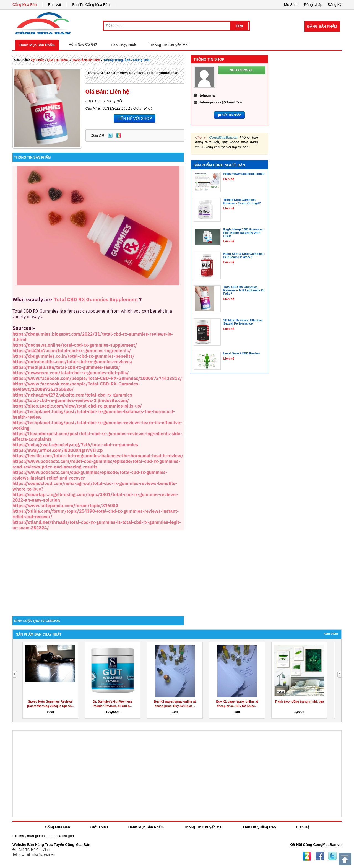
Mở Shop (291, 5)
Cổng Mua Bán (25, 5)
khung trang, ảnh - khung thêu (127, 60)
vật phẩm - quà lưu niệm (49, 60)
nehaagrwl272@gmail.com (221, 102)
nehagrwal (207, 95)
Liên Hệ (303, 827)
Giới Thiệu (99, 827)
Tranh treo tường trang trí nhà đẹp (299, 701)
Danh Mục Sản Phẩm (37, 45)
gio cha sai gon (62, 836)
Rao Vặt (55, 5)
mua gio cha (37, 836)
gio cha (18, 836)
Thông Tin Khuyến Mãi (169, 45)
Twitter (110, 135)
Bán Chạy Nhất (124, 45)
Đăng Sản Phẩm (322, 26)
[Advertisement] (98, 569)
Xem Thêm (331, 634)
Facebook (320, 856)
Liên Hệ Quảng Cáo (259, 827)
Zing (119, 135)
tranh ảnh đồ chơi (86, 60)
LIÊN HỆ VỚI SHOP (135, 118)
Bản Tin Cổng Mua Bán (91, 5)
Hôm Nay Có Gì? (83, 44)
